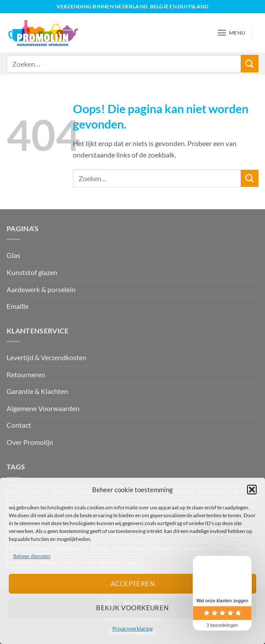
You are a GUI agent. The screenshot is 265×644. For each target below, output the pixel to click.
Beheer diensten (32, 556)
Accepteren (133, 583)
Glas (13, 255)
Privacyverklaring (132, 628)
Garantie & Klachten (37, 391)
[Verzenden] (250, 63)
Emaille (18, 306)
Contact (19, 425)
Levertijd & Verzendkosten (47, 357)
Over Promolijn (30, 442)
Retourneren (26, 374)
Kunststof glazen (32, 272)
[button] (252, 490)
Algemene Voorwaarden (43, 408)
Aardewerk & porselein (41, 289)
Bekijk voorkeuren (132, 608)
